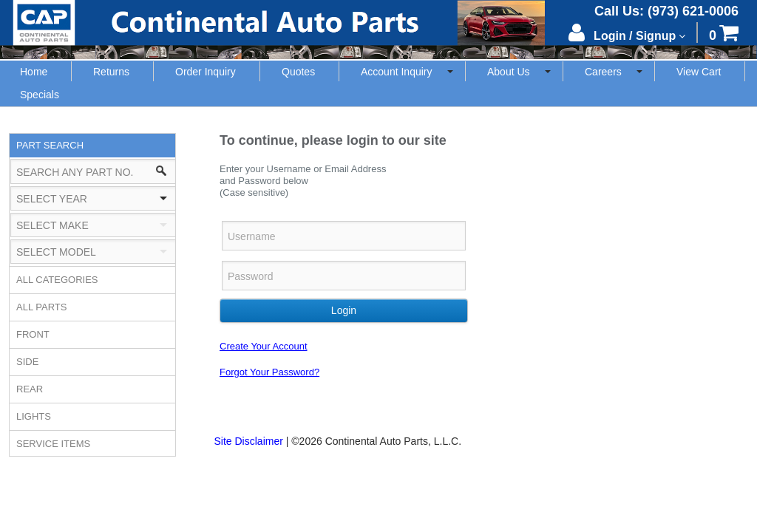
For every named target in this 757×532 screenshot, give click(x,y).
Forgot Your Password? (269, 372)
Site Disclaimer (249, 441)
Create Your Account (264, 346)
